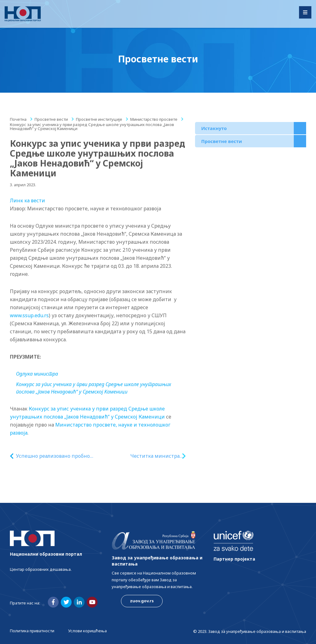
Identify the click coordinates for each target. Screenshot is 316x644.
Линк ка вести (27, 200)
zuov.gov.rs (142, 601)
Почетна (18, 119)
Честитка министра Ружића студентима (155, 456)
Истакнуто (214, 128)
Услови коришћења (87, 631)
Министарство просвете (154, 119)
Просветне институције (99, 119)
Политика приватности (32, 631)
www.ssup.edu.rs (29, 315)
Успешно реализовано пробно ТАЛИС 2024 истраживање (53, 456)
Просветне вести (51, 119)
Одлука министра (37, 374)
